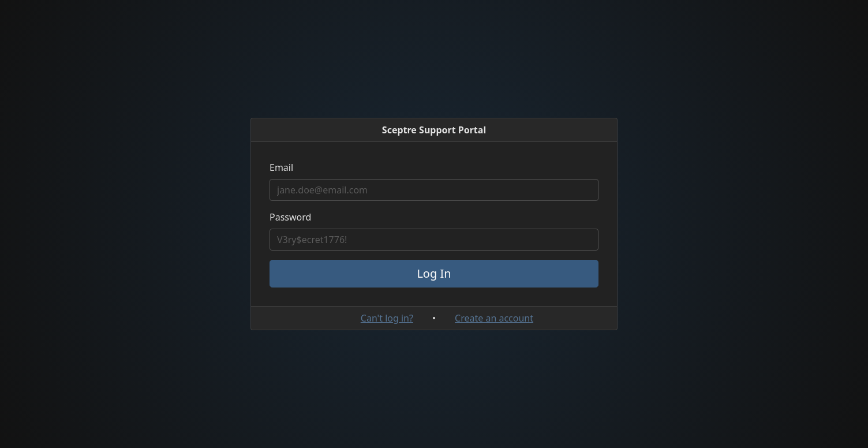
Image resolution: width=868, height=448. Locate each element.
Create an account (494, 318)
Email (281, 167)
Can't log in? (387, 318)
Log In (434, 273)
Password (290, 217)
